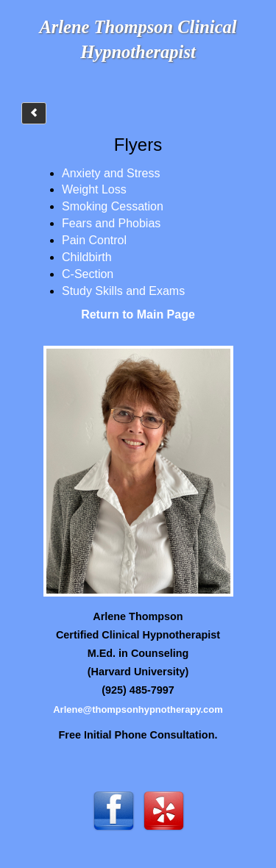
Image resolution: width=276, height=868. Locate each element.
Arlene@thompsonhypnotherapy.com (138, 709)
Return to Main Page (138, 314)
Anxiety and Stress (111, 173)
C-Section (88, 274)
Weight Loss (94, 189)
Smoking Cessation (113, 206)
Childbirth (87, 257)
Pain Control (94, 240)
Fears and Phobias (111, 223)
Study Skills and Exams (123, 291)
